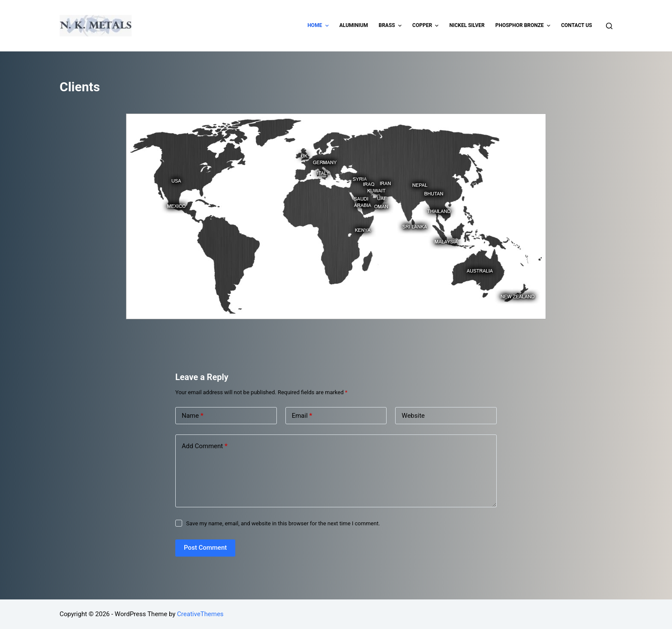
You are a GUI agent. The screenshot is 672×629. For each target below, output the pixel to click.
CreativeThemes (200, 614)
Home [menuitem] (319, 26)
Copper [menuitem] (426, 26)
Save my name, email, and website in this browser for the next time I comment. (283, 523)
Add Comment (205, 446)
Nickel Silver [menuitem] (467, 25)
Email (302, 416)
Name (193, 416)
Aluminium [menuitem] (354, 25)
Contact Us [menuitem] (576, 25)
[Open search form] (609, 26)
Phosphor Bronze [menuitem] (524, 26)
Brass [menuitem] (391, 26)
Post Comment (205, 548)
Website (413, 416)
